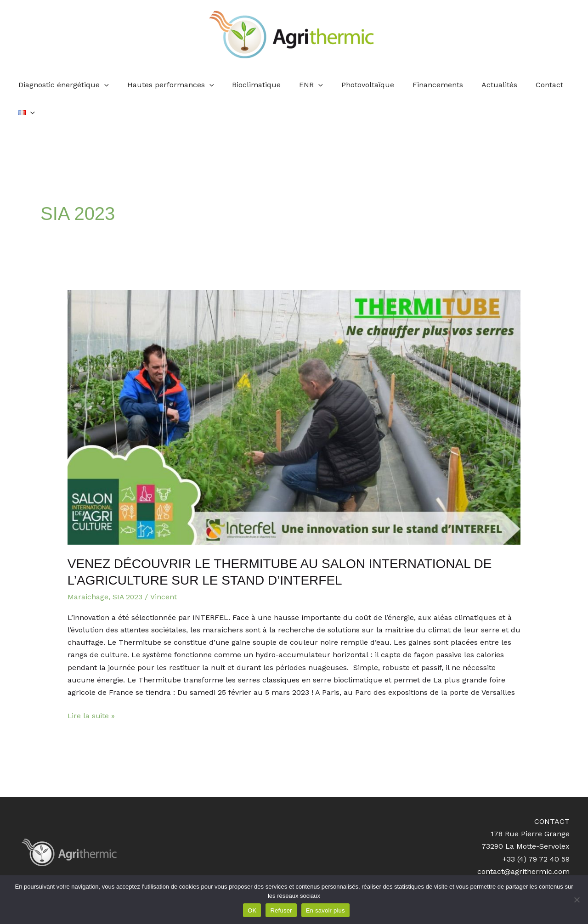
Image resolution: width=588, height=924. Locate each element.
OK (252, 910)
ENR (301, 85)
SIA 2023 (128, 569)
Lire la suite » (92, 687)
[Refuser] (577, 900)
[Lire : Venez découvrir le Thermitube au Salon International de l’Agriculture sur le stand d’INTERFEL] (294, 390)
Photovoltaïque (353, 85)
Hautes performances (167, 85)
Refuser (281, 910)
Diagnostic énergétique (64, 85)
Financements (420, 85)
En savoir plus (325, 910)
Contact (524, 85)
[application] (105, 85)
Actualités (478, 85)
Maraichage (88, 569)
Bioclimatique (250, 85)
